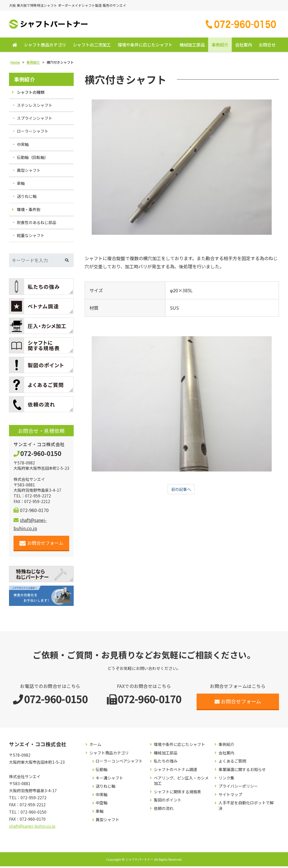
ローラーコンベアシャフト (119, 763)
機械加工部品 (192, 46)
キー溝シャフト (109, 779)
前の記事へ (181, 491)
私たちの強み (166, 763)
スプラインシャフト (35, 120)
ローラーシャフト (33, 133)
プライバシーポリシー (238, 788)
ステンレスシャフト (35, 107)
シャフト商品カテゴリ (45, 46)
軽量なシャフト (31, 237)
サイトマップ (230, 796)
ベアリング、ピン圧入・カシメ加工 (181, 782)
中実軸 (23, 146)
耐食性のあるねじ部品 (37, 224)
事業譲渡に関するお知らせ (242, 771)
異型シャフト (29, 172)
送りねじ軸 (27, 198)
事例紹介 (220, 46)
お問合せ (267, 46)
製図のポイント (168, 802)
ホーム (95, 746)
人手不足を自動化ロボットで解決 (246, 807)
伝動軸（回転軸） (33, 159)
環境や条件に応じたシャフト (145, 46)
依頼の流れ (164, 810)
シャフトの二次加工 (92, 46)
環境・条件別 (29, 211)
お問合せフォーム (41, 545)
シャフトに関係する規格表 (177, 793)
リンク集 (226, 779)
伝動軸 (102, 771)
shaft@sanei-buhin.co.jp (32, 828)
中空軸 (102, 804)
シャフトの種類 (31, 94)
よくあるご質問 (232, 763)
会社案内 (244, 46)
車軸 (21, 185)
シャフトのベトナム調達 (175, 771)
